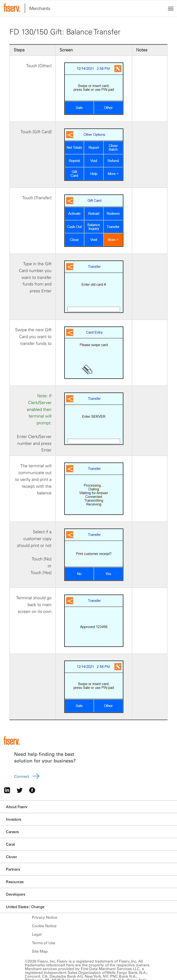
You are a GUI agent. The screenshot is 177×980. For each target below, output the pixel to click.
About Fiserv (17, 807)
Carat (10, 844)
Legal (37, 934)
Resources (15, 882)
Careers (12, 832)
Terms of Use (44, 943)
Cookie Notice (44, 926)
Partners (13, 869)
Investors (14, 819)
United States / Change (25, 907)
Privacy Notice (45, 917)
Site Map (40, 951)
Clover (11, 857)
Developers (15, 894)
